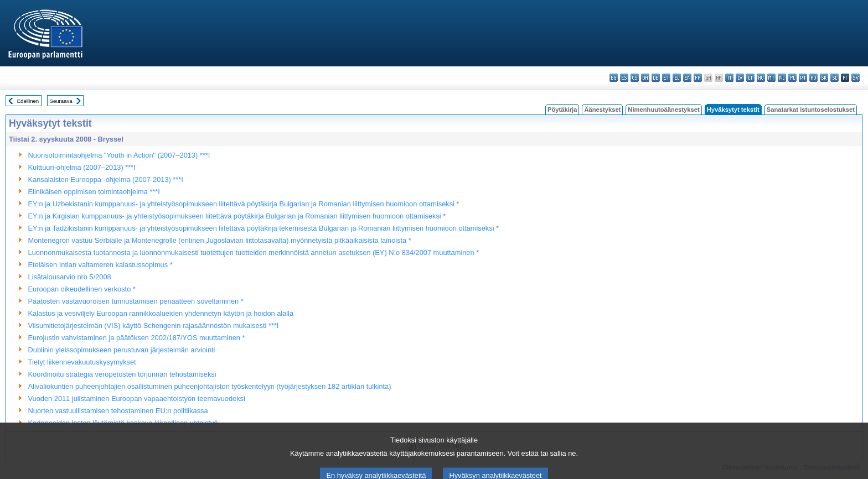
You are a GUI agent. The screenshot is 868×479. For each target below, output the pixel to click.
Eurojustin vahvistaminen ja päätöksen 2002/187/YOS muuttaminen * (137, 338)
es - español (624, 78)
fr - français (698, 78)
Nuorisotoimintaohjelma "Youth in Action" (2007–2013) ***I (119, 155)
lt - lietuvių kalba (750, 78)
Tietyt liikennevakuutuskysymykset (82, 362)
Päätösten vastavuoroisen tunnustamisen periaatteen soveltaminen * (136, 301)
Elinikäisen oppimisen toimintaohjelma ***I (94, 192)
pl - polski (792, 78)
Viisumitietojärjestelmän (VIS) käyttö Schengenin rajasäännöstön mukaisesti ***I (154, 326)
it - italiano (729, 78)
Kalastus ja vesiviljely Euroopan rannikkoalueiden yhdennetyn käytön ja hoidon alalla (161, 313)
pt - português (803, 78)
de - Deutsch (656, 78)
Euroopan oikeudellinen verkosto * (82, 289)
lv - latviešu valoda (740, 78)
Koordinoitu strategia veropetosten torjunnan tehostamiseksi (122, 374)
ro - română (813, 78)
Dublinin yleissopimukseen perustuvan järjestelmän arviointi (122, 350)
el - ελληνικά (677, 78)
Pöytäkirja (562, 110)
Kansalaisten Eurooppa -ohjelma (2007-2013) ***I (106, 179)
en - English (687, 78)
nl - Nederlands (782, 78)
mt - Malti (771, 78)
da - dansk (645, 78)
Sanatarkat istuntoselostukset (811, 110)
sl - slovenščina (835, 78)
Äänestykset (602, 110)
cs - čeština (635, 78)
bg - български (614, 78)
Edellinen (28, 101)
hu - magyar (761, 78)
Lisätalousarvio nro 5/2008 (70, 277)
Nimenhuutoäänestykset (663, 110)
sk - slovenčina (824, 78)
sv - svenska (856, 78)
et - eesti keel (666, 78)
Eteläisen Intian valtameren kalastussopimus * (100, 265)
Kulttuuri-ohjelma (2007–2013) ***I (82, 167)
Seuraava (61, 101)
